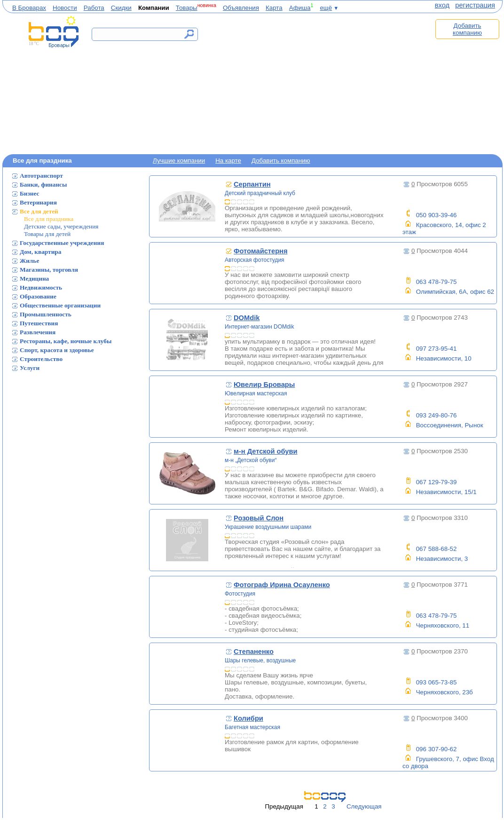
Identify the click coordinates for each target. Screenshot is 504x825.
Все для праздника (49, 219)
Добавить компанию (467, 29)
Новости (65, 8)
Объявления (241, 8)
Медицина (34, 279)
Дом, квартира (40, 252)
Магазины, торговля (49, 270)
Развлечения (38, 332)
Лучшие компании (179, 161)
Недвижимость (41, 287)
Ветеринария (38, 202)
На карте (228, 161)
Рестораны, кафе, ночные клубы (66, 341)
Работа (94, 8)
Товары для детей (47, 234)
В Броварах (29, 8)
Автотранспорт (41, 176)
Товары (187, 8)
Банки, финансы (43, 185)
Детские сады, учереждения (61, 226)
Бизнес (30, 193)
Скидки (121, 8)
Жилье (29, 261)
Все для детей (39, 211)
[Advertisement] (318, 83)
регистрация (475, 5)
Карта (274, 8)
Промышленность (46, 314)
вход (442, 5)
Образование (38, 296)
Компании (154, 8)
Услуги (30, 368)
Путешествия (39, 323)
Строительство (41, 359)
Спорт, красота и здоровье (57, 350)
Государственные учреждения (62, 243)
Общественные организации (60, 305)
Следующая (364, 806)
